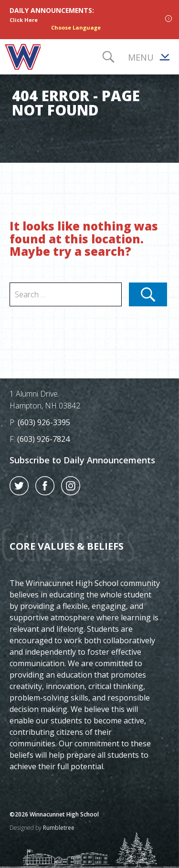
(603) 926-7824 (43, 439)
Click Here (24, 20)
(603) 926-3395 (44, 422)
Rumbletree (59, 828)
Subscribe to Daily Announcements (82, 460)
